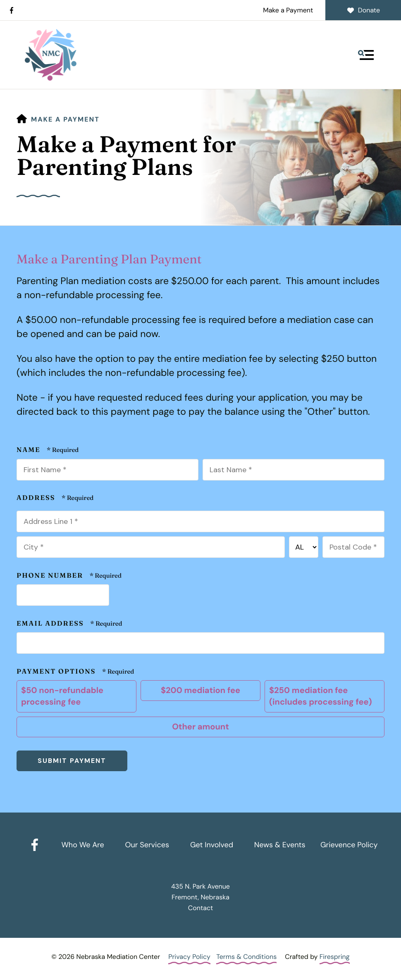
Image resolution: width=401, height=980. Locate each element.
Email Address (51, 624)
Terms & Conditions (246, 957)
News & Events (280, 845)
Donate (363, 10)
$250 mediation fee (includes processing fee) (323, 696)
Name (30, 450)
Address (37, 498)
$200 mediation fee (199, 691)
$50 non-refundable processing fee (75, 696)
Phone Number (51, 576)
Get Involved (212, 845)
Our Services (147, 845)
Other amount (199, 727)
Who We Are (82, 845)
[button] (366, 55)
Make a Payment (288, 10)
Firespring (335, 957)
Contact (200, 908)
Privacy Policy (189, 957)
